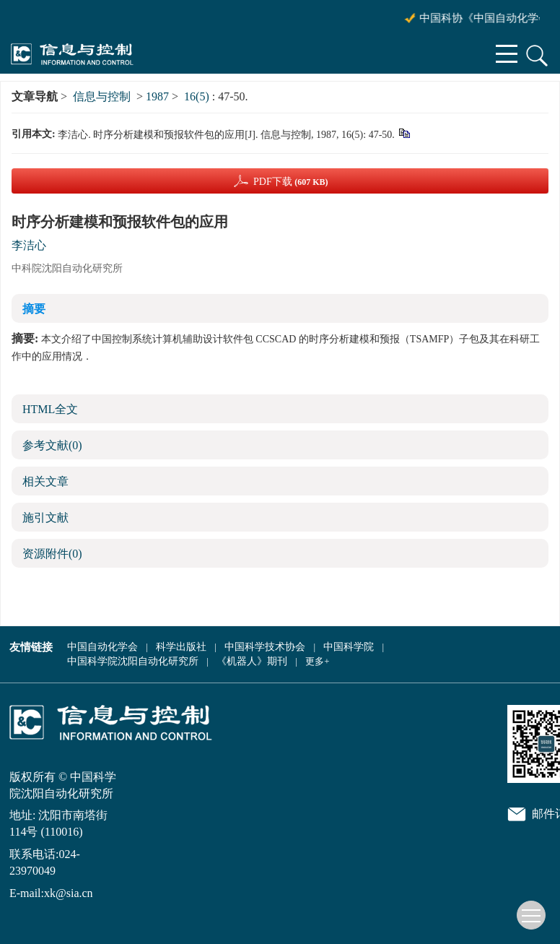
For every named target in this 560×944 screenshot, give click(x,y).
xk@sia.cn (69, 893)
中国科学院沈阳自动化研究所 (133, 661)
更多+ (317, 661)
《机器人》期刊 (252, 661)
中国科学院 (349, 647)
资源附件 (52, 554)
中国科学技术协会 (265, 647)
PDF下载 (291, 182)
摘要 (34, 309)
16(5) (198, 96)
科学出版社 (181, 647)
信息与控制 (102, 96)
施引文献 (45, 518)
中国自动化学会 (102, 647)
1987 (157, 96)
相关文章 (45, 481)
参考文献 (52, 445)
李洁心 (29, 245)
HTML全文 (50, 409)
